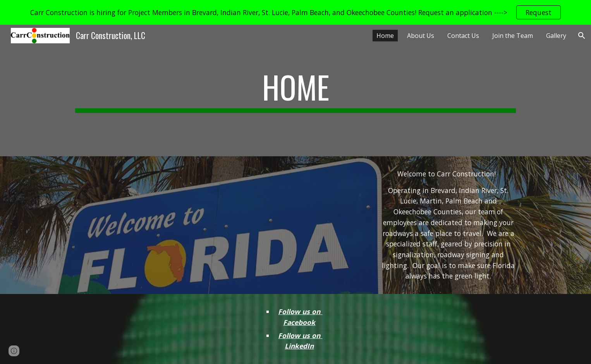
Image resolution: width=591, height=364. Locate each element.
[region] (295, 12)
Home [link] (385, 36)
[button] (582, 36)
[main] (295, 91)
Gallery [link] (556, 36)
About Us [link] (421, 36)
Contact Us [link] (463, 36)
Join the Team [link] (513, 36)
